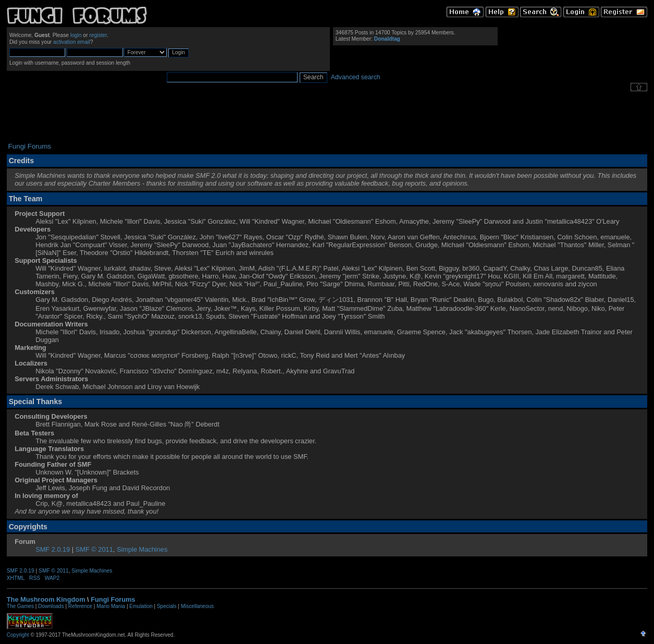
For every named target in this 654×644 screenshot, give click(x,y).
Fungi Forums (113, 599)
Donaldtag (387, 39)
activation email (72, 42)
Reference (80, 606)
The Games (20, 606)
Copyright (18, 635)
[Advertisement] (327, 117)
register (98, 35)
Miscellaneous (197, 606)
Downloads (51, 606)
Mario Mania (111, 606)
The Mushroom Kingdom (46, 599)
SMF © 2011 (94, 549)
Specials (167, 606)
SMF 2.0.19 (53, 549)
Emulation (141, 606)
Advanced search (356, 77)
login (76, 35)
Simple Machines (142, 549)
